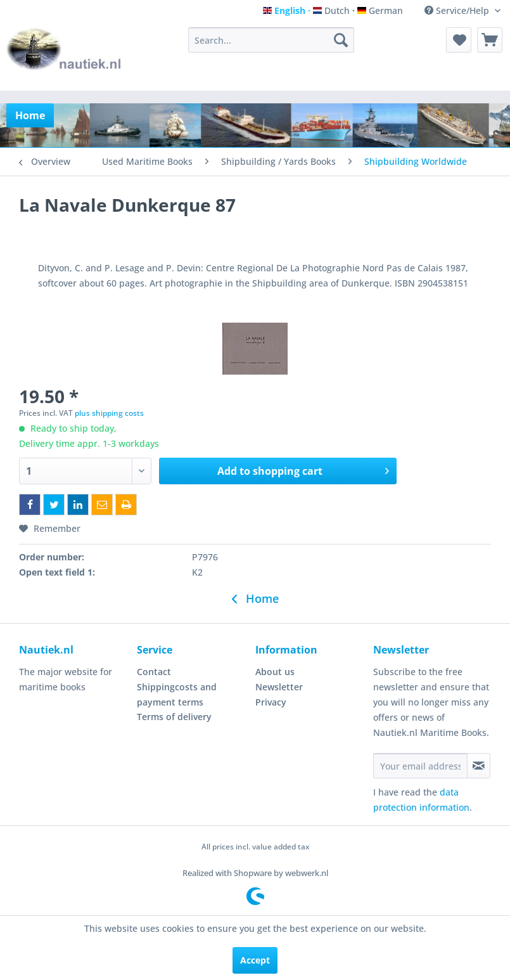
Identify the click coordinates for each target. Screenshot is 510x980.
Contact (154, 672)
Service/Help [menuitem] (458, 10)
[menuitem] (271, 40)
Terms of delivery (174, 717)
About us (275, 672)
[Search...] (271, 40)
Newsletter (279, 687)
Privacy (271, 702)
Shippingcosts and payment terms (177, 694)
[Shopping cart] (490, 40)
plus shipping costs (109, 413)
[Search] (341, 40)
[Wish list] (459, 40)
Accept (255, 960)
